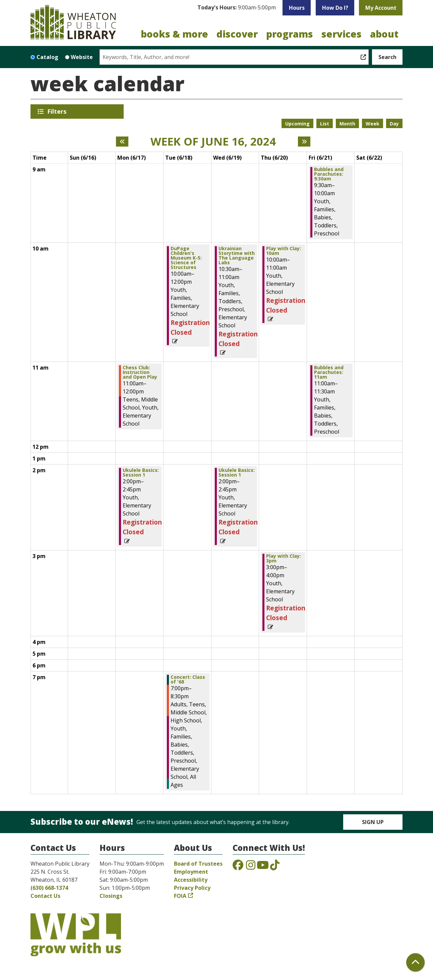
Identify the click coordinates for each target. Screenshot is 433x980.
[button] (237, 8)
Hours (297, 8)
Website (82, 57)
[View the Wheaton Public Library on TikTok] (275, 867)
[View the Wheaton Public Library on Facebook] (238, 867)
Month (347, 124)
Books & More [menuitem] (174, 34)
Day (394, 124)
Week (373, 124)
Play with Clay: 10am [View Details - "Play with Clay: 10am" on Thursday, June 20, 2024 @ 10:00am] (284, 251)
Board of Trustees (198, 864)
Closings (111, 896)
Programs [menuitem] (290, 34)
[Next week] (304, 142)
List (325, 124)
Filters (58, 111)
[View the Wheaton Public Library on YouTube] (263, 867)
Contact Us (45, 896)
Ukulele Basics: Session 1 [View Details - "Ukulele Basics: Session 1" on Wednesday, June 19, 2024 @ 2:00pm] (237, 473)
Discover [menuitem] (237, 34)
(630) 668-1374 (49, 888)
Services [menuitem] (342, 34)
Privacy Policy (192, 888)
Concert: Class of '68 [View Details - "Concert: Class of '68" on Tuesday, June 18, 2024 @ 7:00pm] (188, 679)
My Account (381, 8)
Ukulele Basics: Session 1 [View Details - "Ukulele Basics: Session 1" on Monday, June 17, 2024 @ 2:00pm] (141, 473)
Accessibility (191, 880)
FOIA (180, 896)
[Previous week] (122, 142)
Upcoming (297, 124)
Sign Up (373, 822)
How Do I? (335, 8)
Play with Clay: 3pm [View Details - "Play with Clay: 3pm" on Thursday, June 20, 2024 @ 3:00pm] (284, 558)
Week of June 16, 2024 (213, 142)
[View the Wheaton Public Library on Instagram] (251, 867)
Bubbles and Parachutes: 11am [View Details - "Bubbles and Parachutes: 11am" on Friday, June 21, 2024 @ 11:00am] (329, 372)
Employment (191, 872)
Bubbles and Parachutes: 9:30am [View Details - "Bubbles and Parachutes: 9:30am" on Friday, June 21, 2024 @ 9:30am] (329, 174)
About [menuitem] (384, 34)
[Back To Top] (415, 962)
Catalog (47, 57)
